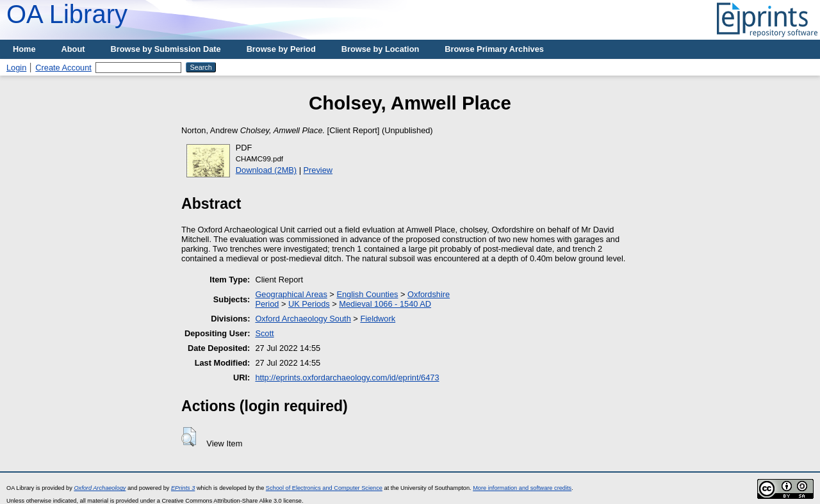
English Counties (367, 294)
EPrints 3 (183, 488)
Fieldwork (378, 319)
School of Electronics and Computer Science (324, 488)
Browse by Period (281, 49)
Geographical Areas (291, 294)
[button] (189, 437)
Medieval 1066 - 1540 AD (385, 304)
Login (16, 68)
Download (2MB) (266, 170)
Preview (318, 170)
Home (24, 49)
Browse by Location (381, 49)
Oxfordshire (429, 294)
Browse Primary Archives (494, 49)
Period (267, 304)
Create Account (63, 68)
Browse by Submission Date (166, 49)
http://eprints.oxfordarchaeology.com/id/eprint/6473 (347, 378)
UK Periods (309, 304)
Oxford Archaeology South (303, 319)
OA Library (67, 14)
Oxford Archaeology (100, 488)
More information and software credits (522, 488)
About (73, 49)
